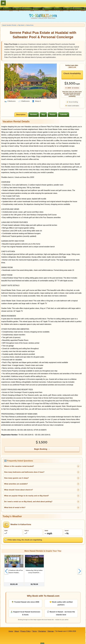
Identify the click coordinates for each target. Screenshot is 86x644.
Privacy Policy (26, 627)
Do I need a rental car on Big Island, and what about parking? (28, 502)
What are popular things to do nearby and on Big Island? (27, 496)
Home (11, 627)
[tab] (21, 114)
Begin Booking (41, 449)
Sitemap (51, 627)
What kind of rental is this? (15, 507)
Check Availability (72, 73)
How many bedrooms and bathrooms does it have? (24, 472)
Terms (35, 627)
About (17, 627)
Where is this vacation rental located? (19, 466)
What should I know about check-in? (19, 490)
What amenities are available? (16, 484)
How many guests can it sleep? (16, 478)
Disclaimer (42, 627)
